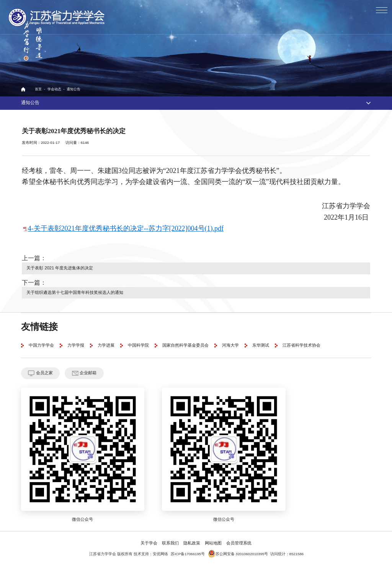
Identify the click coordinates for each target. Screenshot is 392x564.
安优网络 (160, 551)
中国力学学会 (41, 344)
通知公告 (73, 89)
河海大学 (230, 344)
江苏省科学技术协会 (301, 344)
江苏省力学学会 (57, 17)
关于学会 (149, 541)
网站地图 (213, 541)
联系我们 (170, 541)
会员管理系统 (239, 541)
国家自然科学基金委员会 (185, 344)
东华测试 (261, 344)
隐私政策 (192, 541)
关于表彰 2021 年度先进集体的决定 (59, 267)
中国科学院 (138, 344)
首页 (38, 89)
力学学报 (76, 344)
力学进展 (106, 344)
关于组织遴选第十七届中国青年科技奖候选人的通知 (75, 291)
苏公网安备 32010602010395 (236, 551)
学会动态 (54, 89)
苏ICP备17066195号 (188, 551)
